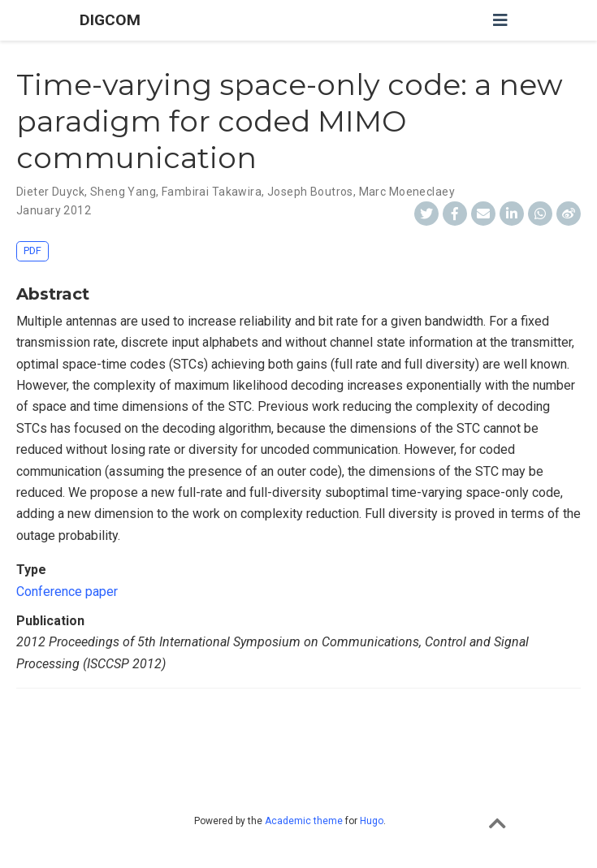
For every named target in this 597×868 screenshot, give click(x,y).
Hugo (372, 821)
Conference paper (67, 592)
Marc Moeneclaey (407, 192)
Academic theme (304, 821)
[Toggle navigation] (500, 20)
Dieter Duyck (50, 192)
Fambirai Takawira (212, 192)
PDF (32, 250)
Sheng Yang (123, 192)
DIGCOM (110, 20)
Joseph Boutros (310, 192)
